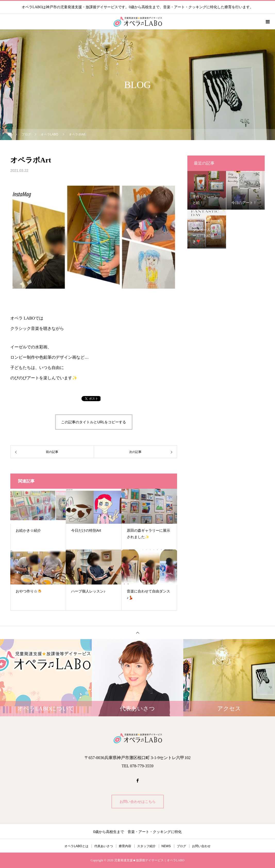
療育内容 (125, 846)
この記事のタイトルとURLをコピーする (94, 422)
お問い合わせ (201, 846)
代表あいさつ (104, 846)
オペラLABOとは (76, 846)
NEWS (166, 846)
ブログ (181, 846)
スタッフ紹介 (146, 846)
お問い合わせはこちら (138, 802)
